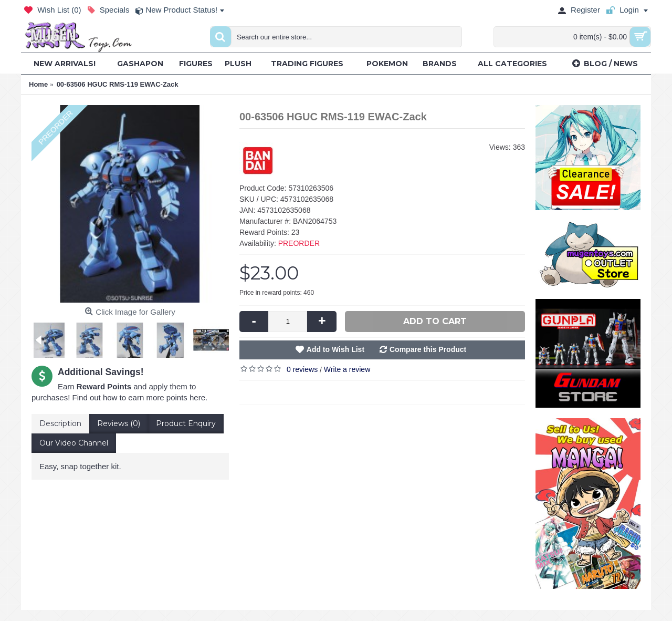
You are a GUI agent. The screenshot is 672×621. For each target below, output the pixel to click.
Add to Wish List (335, 349)
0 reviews (302, 369)
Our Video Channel (74, 443)
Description (60, 423)
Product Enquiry (186, 423)
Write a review (347, 369)
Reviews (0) (119, 423)
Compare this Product (428, 349)
